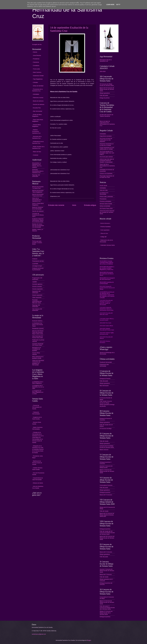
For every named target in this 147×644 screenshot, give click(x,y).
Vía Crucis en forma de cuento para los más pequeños (106, 140)
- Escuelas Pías (36, 108)
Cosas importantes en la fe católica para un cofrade (107, 148)
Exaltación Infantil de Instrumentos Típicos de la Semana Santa (38, 220)
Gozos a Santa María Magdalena (38, 204)
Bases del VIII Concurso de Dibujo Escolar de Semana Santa (107, 538)
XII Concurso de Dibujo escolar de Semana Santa (107, 85)
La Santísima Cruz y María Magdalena (38, 382)
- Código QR (103, 237)
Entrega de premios (105, 492)
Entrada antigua (90, 205)
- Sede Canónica (37, 72)
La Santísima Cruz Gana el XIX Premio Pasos (38, 325)
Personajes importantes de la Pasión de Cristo (107, 177)
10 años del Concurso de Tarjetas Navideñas (106, 115)
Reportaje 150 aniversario (36, 176)
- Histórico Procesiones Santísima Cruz (36, 131)
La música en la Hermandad (104, 193)
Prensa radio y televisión (106, 197)
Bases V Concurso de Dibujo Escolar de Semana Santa (107, 471)
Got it (118, 5)
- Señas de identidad (38, 86)
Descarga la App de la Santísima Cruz (106, 60)
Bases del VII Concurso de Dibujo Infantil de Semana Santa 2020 (107, 515)
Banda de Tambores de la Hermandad (38, 208)
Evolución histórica (37, 321)
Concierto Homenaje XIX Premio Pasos (38, 344)
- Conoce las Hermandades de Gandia (37, 407)
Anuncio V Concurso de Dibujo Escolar (106, 467)
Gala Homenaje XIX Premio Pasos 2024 (38, 337)
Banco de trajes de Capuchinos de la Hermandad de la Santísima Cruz (107, 123)
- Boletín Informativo (105, 223)
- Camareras (36, 62)
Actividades (103, 134)
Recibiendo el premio (38, 328)
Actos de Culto (104, 190)
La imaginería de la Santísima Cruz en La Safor (38, 387)
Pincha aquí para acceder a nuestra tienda (37, 243)
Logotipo (35, 282)
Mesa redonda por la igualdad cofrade (38, 357)
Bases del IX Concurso (106, 552)
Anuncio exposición (37, 289)
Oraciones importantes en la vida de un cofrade (107, 144)
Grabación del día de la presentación (38, 269)
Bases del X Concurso (106, 574)
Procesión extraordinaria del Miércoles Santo (37, 301)
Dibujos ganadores (105, 93)
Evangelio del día (37, 44)
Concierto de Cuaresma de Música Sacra (38, 215)
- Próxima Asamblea (105, 227)
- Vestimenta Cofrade (38, 76)
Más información (104, 386)
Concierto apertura (37, 284)
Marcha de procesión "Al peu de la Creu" (38, 195)
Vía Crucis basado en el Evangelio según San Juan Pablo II (107, 153)
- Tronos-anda (36, 69)
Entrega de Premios (105, 379)
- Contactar (35, 155)
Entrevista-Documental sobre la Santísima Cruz (38, 171)
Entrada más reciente (56, 205)
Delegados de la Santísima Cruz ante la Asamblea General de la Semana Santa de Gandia (38, 449)
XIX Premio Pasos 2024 (106, 208)
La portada (35, 264)
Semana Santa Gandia (106, 204)
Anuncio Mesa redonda (36, 354)
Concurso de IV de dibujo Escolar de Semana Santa (107, 446)
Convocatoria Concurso (106, 485)
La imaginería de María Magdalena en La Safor (38, 392)
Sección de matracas (38, 211)
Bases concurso (104, 450)
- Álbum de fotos (37, 152)
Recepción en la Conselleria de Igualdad (37, 349)
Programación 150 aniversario (37, 279)
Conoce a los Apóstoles (106, 173)
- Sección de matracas (38, 104)
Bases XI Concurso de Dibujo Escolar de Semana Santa (107, 602)
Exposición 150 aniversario (36, 292)
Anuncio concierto (37, 286)
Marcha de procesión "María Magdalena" (38, 191)
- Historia (35, 52)
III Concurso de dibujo (106, 429)
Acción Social (103, 185)
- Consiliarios (36, 66)
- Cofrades (35, 82)
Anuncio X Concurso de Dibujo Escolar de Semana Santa (107, 571)
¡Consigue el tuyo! (37, 266)
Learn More (110, 5)
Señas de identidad (105, 206)
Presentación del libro (38, 261)
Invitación (35, 259)
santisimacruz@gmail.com (39, 634)
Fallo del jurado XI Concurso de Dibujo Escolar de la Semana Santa (107, 608)
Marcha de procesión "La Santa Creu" (38, 187)
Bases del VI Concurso (106, 495)
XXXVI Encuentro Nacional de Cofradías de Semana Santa (107, 212)
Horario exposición (37, 295)
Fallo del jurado (104, 95)
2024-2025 (103, 71)
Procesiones (103, 199)
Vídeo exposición (37, 297)
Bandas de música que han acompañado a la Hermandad (38, 226)
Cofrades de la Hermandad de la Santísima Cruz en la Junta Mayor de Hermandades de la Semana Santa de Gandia (38, 437)
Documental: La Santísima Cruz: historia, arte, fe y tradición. (37, 165)
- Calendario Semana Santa (107, 245)
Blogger (89, 640)
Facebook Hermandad (106, 362)
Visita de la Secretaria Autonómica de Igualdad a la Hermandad (38, 363)
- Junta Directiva (37, 55)
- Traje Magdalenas (37, 79)
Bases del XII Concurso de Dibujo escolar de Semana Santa (107, 89)
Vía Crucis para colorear (106, 157)
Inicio (74, 205)
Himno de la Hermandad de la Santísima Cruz (37, 200)
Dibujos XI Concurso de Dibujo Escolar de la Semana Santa (106, 613)
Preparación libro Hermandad (104, 365)
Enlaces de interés (38, 483)
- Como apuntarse (105, 230)
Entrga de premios (105, 98)
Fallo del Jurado (104, 441)
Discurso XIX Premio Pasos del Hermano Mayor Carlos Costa (38, 332)
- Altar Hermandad (37, 111)
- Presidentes (36, 59)
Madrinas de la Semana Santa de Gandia (37, 463)
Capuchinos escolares (106, 136)
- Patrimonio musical (38, 98)
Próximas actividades (105, 201)
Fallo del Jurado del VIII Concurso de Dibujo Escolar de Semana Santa (107, 533)
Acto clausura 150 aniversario (37, 310)
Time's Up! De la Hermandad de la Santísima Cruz (107, 166)
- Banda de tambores (38, 101)
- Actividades (36, 94)
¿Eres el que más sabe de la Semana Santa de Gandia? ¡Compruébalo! (107, 161)
